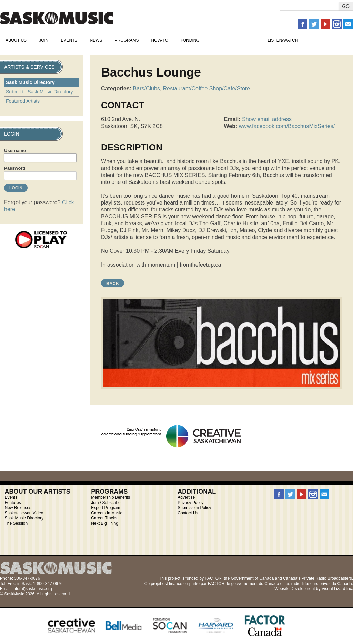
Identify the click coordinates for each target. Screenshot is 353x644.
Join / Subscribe (106, 503)
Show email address (267, 119)
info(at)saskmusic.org (32, 589)
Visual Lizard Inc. (337, 589)
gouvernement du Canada (255, 584)
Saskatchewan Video (24, 513)
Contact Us (188, 513)
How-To (160, 40)
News (96, 40)
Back (113, 283)
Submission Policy (194, 508)
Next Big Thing (105, 523)
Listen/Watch (283, 40)
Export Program (105, 508)
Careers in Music (107, 513)
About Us (16, 40)
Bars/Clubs (147, 88)
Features (13, 503)
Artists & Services (234, 40)
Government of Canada (252, 578)
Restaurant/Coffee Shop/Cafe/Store (206, 88)
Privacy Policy (190, 503)
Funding (190, 40)
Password (15, 168)
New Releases (18, 508)
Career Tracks (104, 518)
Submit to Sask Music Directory (39, 92)
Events (69, 40)
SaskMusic (57, 18)
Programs (127, 40)
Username (15, 151)
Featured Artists (23, 101)
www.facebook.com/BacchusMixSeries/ (287, 126)
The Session (16, 523)
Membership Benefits (110, 497)
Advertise (186, 497)
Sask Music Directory (30, 82)
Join (44, 40)
